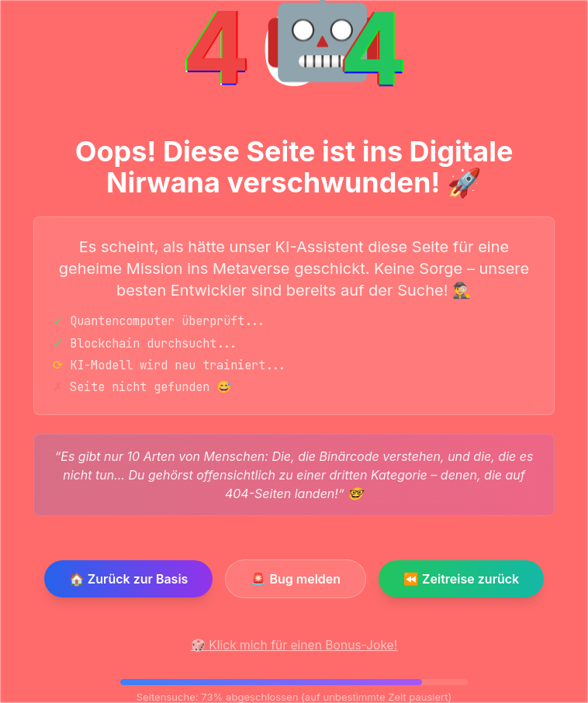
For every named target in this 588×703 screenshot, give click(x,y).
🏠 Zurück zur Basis (129, 579)
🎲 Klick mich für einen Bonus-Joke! (294, 645)
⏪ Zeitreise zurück (461, 579)
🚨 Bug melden (296, 579)
